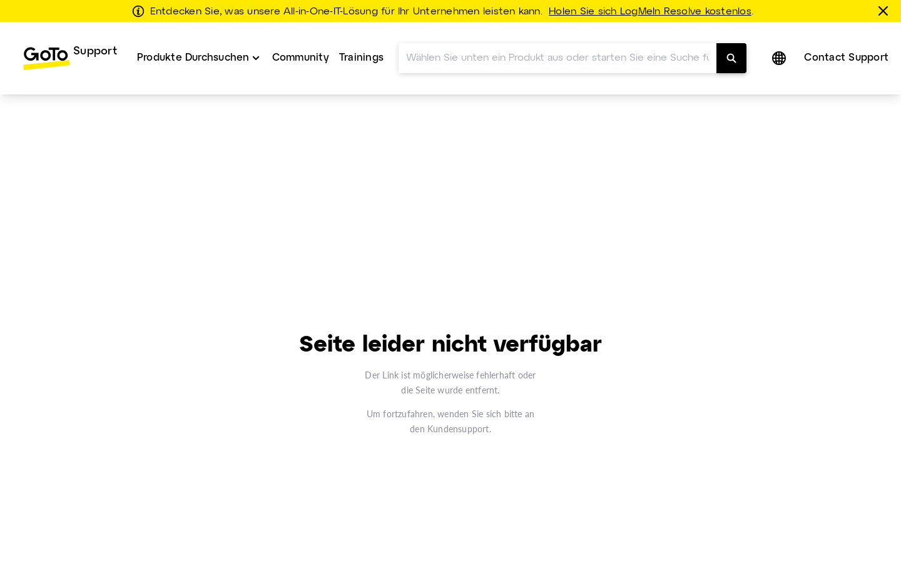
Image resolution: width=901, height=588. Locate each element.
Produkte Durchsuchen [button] (193, 58)
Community (301, 58)
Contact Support (846, 58)
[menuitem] (70, 58)
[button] (780, 58)
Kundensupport (458, 429)
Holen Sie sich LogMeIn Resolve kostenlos (650, 12)
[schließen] (885, 11)
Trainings (361, 58)
